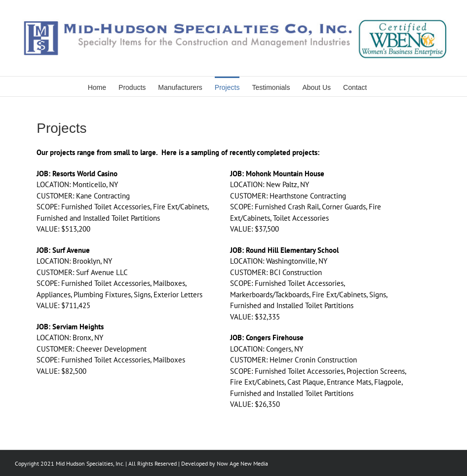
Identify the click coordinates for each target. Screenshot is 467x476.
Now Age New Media (242, 463)
